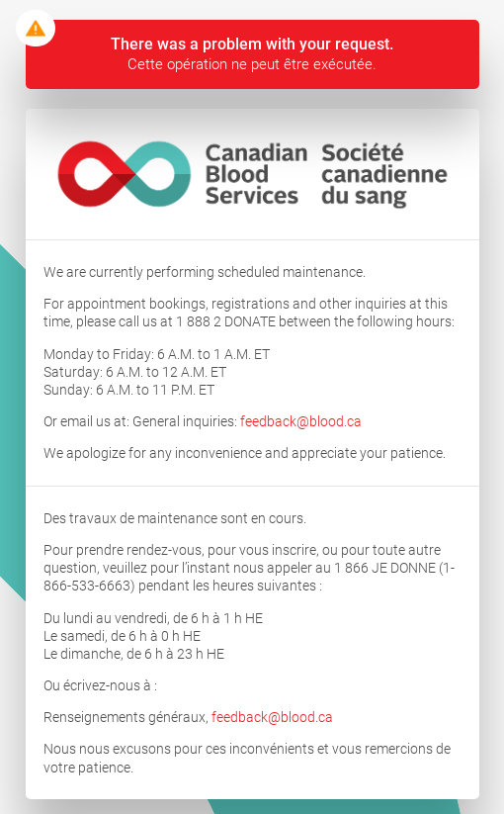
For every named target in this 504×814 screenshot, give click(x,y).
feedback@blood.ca (301, 421)
